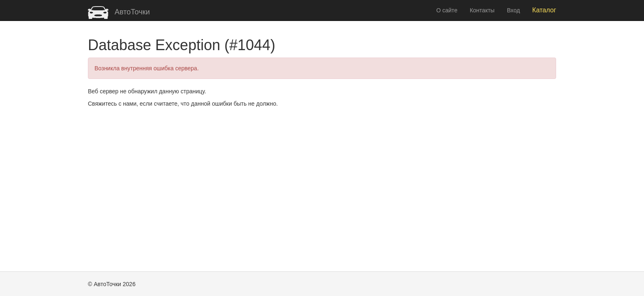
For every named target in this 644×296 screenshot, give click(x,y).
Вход (513, 10)
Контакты (482, 10)
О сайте (447, 10)
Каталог (544, 10)
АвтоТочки (119, 12)
